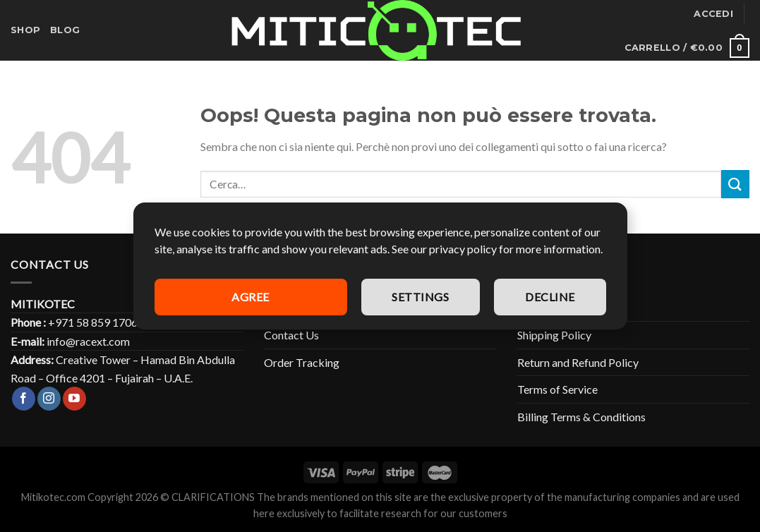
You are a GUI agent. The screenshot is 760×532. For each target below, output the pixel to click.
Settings (420, 297)
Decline (550, 297)
